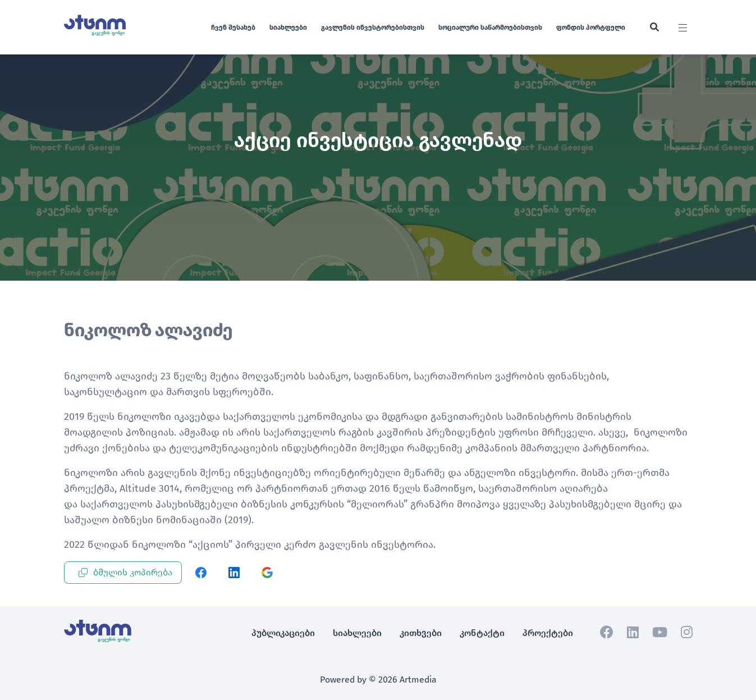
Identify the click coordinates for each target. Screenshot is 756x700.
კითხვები (421, 633)
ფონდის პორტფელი (591, 28)
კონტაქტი (482, 633)
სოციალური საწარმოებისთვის (490, 28)
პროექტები (548, 633)
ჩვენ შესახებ (233, 28)
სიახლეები (288, 28)
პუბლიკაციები (283, 633)
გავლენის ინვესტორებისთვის (373, 28)
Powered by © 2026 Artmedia (378, 680)
